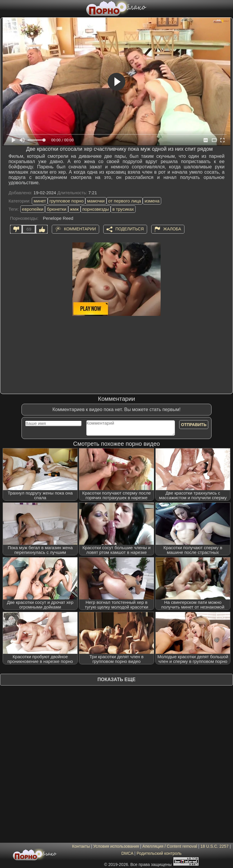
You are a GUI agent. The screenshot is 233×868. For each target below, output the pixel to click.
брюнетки (56, 209)
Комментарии (80, 229)
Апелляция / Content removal (170, 846)
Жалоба (172, 229)
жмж (74, 209)
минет (40, 201)
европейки (33, 209)
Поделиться (129, 229)
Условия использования (116, 846)
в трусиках (123, 209)
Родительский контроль (159, 853)
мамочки (96, 201)
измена (152, 201)
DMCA (127, 853)
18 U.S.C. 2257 (214, 846)
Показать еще (116, 680)
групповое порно (66, 201)
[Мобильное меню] (5, 8)
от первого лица (125, 201)
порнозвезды (96, 209)
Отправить (194, 425)
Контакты (81, 846)
